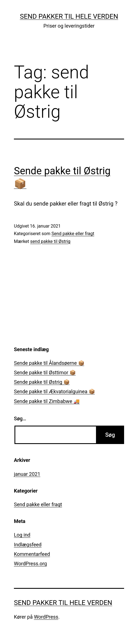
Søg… (20, 419)
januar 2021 (27, 474)
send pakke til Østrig (50, 241)
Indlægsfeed (28, 545)
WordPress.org (30, 564)
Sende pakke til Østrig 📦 (42, 382)
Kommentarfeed (32, 554)
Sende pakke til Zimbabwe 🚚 (47, 401)
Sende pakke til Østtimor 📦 (45, 372)
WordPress (46, 617)
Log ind (22, 535)
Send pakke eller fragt (73, 234)
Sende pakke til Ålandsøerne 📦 (49, 363)
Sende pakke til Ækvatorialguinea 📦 (54, 391)
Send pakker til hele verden (69, 16)
